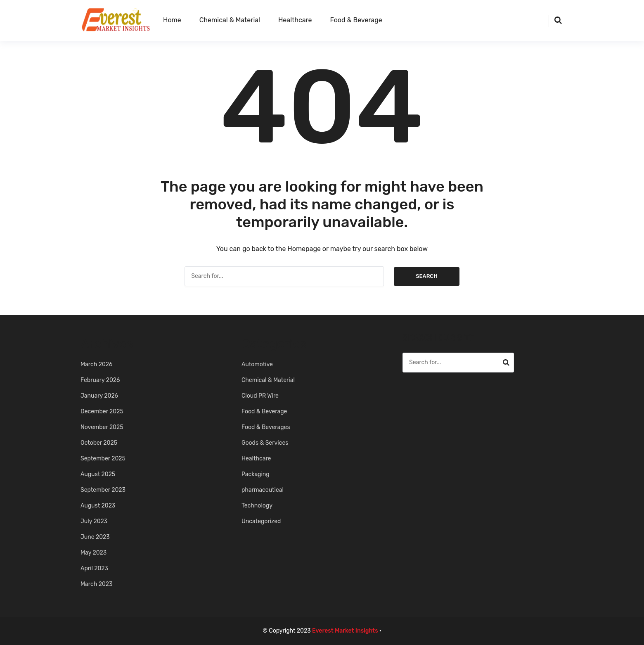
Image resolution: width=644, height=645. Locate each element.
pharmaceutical (263, 490)
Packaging (256, 474)
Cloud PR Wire (260, 396)
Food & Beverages (266, 427)
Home (172, 20)
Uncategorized (261, 521)
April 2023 (94, 568)
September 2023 (103, 490)
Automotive (257, 364)
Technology (257, 506)
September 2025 (103, 459)
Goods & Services (265, 443)
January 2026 (99, 396)
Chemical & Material (230, 20)
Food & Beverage (356, 20)
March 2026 (96, 364)
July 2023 (94, 521)
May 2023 (94, 553)
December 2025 (102, 411)
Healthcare (295, 20)
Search (427, 276)
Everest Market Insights (345, 631)
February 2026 (100, 380)
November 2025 (102, 427)
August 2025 (98, 474)
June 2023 (95, 537)
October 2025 (99, 443)
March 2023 (96, 584)
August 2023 (98, 506)
